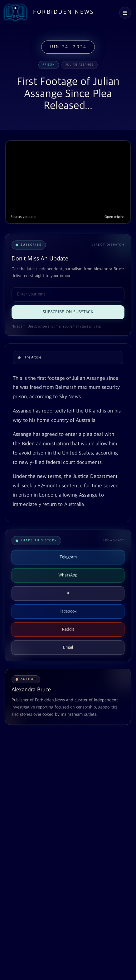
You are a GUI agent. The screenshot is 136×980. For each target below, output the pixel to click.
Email (68, 647)
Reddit (68, 629)
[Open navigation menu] (125, 13)
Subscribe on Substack (68, 312)
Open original (115, 217)
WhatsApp (68, 575)
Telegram (68, 557)
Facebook (68, 611)
